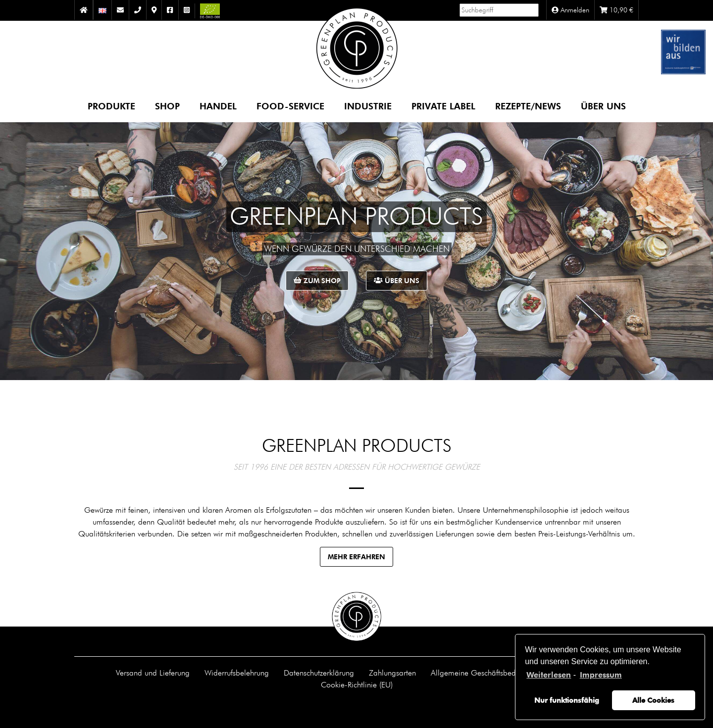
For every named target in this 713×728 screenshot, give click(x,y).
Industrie (368, 106)
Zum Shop (317, 280)
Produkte (111, 106)
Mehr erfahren (356, 557)
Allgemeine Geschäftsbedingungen (489, 673)
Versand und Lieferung (153, 673)
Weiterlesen (549, 675)
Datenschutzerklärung (319, 673)
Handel (218, 106)
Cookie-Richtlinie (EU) (357, 684)
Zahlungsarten (392, 673)
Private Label (443, 106)
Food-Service (290, 106)
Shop (167, 106)
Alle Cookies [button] (653, 700)
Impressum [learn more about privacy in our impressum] (601, 675)
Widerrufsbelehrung (237, 673)
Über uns (603, 106)
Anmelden (570, 10)
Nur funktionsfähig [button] (567, 700)
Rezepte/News (528, 106)
